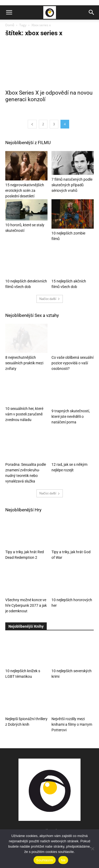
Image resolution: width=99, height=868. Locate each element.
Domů (10, 25)
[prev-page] (32, 124)
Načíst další (50, 299)
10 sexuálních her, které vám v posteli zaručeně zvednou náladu (24, 417)
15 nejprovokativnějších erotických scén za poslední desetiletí (25, 191)
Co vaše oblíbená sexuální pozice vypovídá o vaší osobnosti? (72, 363)
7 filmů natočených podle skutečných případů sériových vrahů (72, 185)
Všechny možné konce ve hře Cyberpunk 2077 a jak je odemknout (26, 605)
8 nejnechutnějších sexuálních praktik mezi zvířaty (24, 363)
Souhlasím (45, 860)
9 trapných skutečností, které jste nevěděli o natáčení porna (71, 417)
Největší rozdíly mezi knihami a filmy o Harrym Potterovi (72, 724)
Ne (63, 860)
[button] (9, 12)
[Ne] (92, 849)
